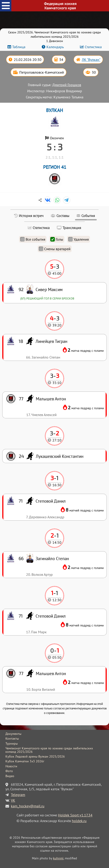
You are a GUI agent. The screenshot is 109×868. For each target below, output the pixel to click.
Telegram (18, 795)
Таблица (19, 47)
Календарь (55, 47)
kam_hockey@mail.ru (28, 806)
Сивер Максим (49, 289)
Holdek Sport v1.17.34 (75, 815)
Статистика (93, 47)
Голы (57, 239)
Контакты (12, 738)
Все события (33, 239)
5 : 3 (55, 147)
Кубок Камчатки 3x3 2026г (25, 761)
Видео (10, 776)
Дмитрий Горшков (67, 85)
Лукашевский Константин (60, 456)
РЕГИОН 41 (55, 167)
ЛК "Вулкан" (91, 60)
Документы (13, 734)
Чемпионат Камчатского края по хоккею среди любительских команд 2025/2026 (49, 750)
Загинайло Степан (52, 558)
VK (13, 800)
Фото (9, 771)
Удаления (79, 239)
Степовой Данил (51, 616)
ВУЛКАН (54, 110)
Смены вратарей (55, 249)
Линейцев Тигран (51, 341)
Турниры (12, 743)
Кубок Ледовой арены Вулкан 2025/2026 (35, 756)
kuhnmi (58, 858)
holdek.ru (79, 821)
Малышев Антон (51, 673)
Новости (11, 766)
